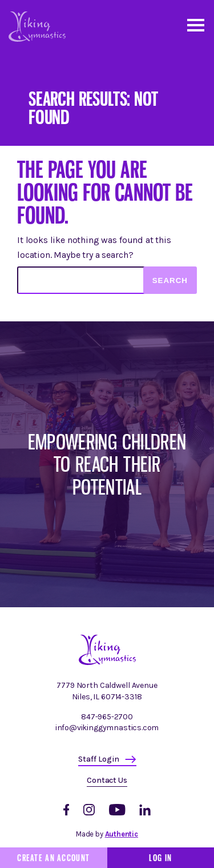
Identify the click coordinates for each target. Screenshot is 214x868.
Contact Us (107, 780)
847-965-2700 (107, 717)
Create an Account (53, 858)
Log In (160, 858)
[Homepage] (107, 662)
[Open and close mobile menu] (195, 24)
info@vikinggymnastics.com (107, 728)
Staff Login (99, 759)
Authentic (122, 834)
